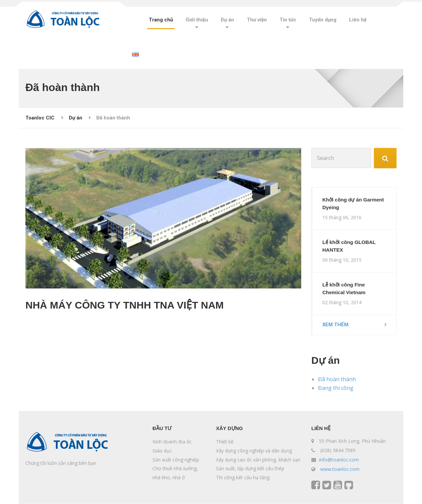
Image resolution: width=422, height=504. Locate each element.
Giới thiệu (197, 20)
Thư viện (257, 20)
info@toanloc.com (339, 460)
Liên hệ (358, 20)
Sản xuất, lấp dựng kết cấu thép (250, 469)
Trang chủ (161, 20)
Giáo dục (162, 451)
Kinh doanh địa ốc (172, 442)
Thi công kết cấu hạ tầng (243, 478)
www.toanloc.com (340, 469)
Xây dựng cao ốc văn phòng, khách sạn (258, 460)
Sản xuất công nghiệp (176, 460)
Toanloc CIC (40, 118)
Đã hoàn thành (337, 380)
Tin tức (288, 20)
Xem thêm (336, 325)
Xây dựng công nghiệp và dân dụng (254, 451)
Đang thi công (336, 388)
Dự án (227, 20)
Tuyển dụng (323, 20)
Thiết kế (225, 442)
